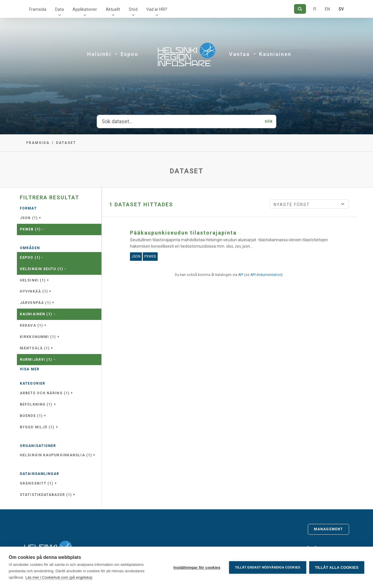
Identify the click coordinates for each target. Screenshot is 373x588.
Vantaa (239, 54)
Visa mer (30, 369)
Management (328, 529)
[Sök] (300, 9)
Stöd (133, 9)
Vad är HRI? (157, 9)
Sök (269, 122)
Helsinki (99, 54)
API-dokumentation (266, 275)
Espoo (130, 54)
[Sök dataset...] (179, 122)
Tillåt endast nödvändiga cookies (268, 567)
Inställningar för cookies (197, 567)
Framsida (38, 9)
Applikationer (85, 9)
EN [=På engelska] (327, 9)
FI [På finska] (315, 9)
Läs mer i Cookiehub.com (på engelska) (59, 577)
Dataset (66, 143)
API (241, 275)
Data (59, 9)
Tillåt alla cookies (337, 567)
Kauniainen (275, 54)
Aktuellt (113, 9)
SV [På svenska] (341, 9)
